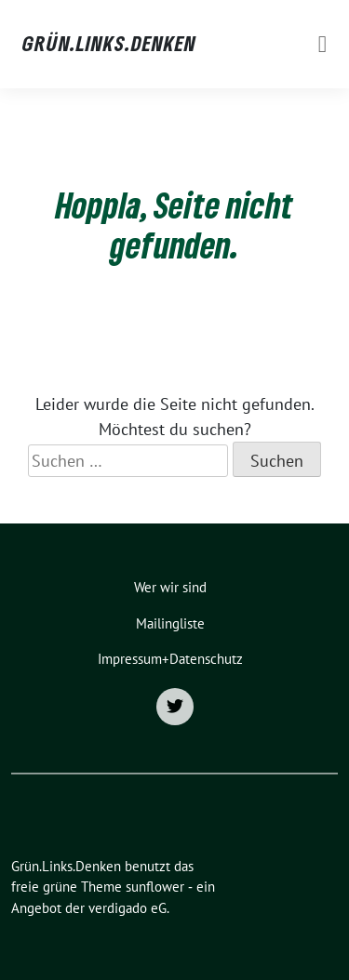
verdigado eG (128, 908)
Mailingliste (170, 623)
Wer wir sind (170, 587)
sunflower (155, 887)
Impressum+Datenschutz (170, 659)
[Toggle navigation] (322, 44)
